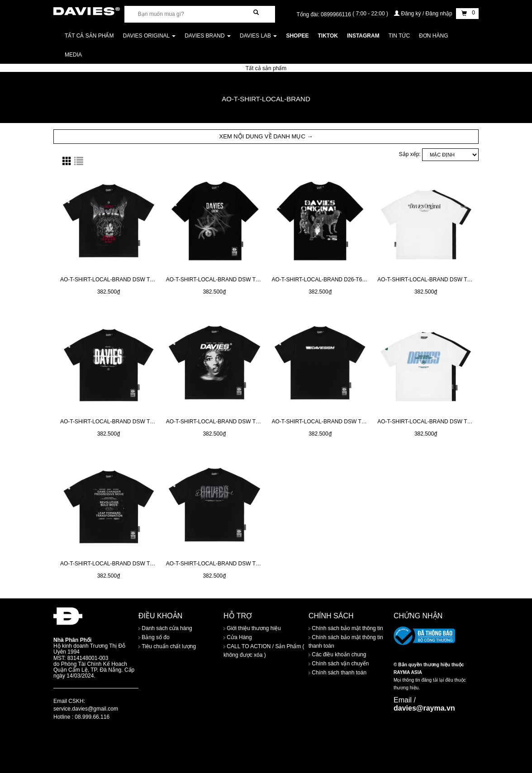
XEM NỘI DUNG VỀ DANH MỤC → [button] (266, 136)
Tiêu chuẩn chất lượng (167, 647)
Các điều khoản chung (337, 654)
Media (73, 55)
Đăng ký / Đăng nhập (424, 14)
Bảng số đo (154, 638)
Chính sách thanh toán (337, 673)
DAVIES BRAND (208, 36)
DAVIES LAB (258, 36)
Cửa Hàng (238, 638)
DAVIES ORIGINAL (149, 36)
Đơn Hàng (433, 36)
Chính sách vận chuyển (339, 664)
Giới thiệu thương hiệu (252, 629)
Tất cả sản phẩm (89, 36)
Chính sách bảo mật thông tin (346, 629)
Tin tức (399, 36)
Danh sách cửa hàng (165, 629)
